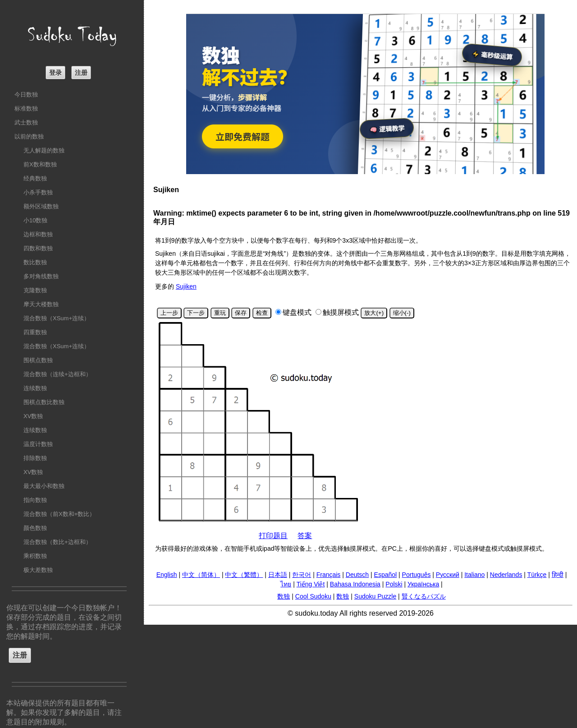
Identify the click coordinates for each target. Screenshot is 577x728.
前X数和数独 (40, 164)
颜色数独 (35, 528)
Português (417, 575)
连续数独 (35, 388)
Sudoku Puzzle (375, 596)
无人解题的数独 (44, 150)
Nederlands (506, 575)
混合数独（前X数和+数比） (59, 514)
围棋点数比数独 (44, 402)
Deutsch (357, 575)
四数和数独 (38, 248)
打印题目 (273, 536)
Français (329, 575)
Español (386, 575)
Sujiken (186, 286)
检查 (262, 313)
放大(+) (374, 313)
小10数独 (35, 220)
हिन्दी (558, 575)
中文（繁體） (244, 575)
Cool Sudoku (313, 596)
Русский (448, 575)
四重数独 (35, 332)
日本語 (278, 575)
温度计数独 (38, 444)
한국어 (302, 575)
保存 (241, 313)
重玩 (220, 313)
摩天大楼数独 (41, 304)
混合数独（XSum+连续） (57, 318)
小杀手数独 (38, 192)
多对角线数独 (41, 276)
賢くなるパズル (424, 596)
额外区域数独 (41, 206)
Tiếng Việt (311, 584)
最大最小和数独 (44, 486)
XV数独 (33, 416)
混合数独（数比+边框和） (57, 542)
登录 (55, 73)
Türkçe (537, 575)
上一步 (169, 313)
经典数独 (35, 178)
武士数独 (26, 122)
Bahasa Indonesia (355, 584)
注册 (81, 73)
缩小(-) (402, 313)
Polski (394, 584)
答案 (305, 536)
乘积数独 (35, 556)
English (167, 575)
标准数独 (26, 108)
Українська (423, 584)
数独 (284, 596)
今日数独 (26, 94)
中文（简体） (201, 575)
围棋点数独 (38, 360)
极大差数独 (38, 570)
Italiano (474, 575)
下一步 (196, 313)
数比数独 (35, 262)
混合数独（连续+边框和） (57, 374)
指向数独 (35, 500)
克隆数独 (35, 290)
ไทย (286, 584)
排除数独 (35, 458)
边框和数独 (38, 234)
